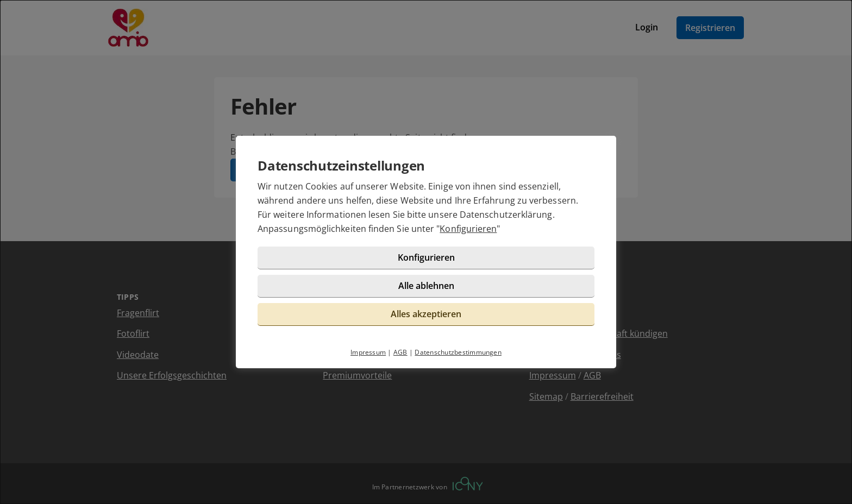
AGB (400, 352)
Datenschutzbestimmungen (458, 352)
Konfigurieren (468, 229)
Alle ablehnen (426, 286)
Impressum (368, 352)
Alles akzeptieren (426, 314)
